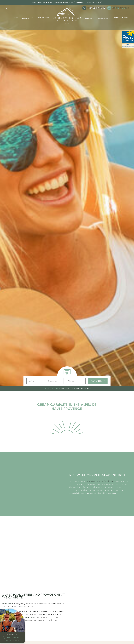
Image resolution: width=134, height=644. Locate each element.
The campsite (26, 18)
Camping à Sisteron (52, 388)
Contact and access (121, 18)
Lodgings (89, 18)
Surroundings (103, 18)
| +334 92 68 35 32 (12, 638)
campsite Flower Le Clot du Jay (100, 481)
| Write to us (12, 641)
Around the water (43, 18)
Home (16, 18)
